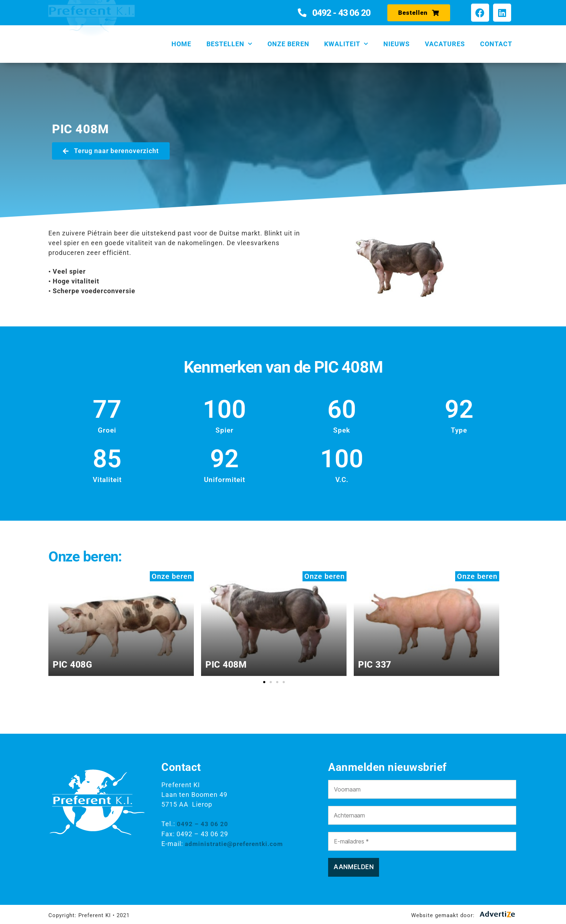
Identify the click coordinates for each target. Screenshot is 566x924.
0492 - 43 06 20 (341, 13)
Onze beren (288, 44)
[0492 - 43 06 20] (302, 13)
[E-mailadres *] (422, 841)
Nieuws (397, 44)
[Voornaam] (422, 789)
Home (181, 44)
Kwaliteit (346, 44)
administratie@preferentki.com (236, 843)
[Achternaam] (422, 815)
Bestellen (229, 44)
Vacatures (445, 44)
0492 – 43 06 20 (203, 824)
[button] (264, 682)
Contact (496, 44)
